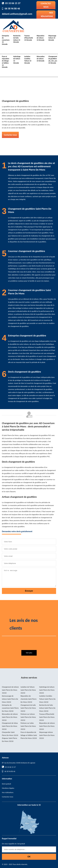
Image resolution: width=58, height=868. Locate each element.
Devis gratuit (6, 784)
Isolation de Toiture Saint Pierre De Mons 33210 (28, 690)
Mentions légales (8, 788)
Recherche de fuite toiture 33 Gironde (17, 39)
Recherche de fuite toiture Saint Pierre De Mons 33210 (47, 708)
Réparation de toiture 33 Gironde (40, 38)
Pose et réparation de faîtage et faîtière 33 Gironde (6, 62)
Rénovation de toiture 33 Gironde (41, 59)
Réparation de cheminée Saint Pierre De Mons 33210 (28, 699)
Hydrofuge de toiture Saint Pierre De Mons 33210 (47, 690)
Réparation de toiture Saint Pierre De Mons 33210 (47, 726)
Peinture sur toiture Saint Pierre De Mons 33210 (28, 717)
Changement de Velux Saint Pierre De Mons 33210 (10, 726)
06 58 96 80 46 (12, 8)
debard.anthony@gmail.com (17, 14)
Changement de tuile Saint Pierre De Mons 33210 (28, 708)
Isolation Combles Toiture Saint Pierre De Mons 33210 (47, 699)
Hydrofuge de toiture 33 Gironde (17, 60)
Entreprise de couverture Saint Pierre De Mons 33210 (10, 708)
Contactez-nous (46, 5)
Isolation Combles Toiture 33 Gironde (28, 60)
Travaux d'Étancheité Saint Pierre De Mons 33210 (47, 717)
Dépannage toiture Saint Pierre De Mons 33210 (47, 735)
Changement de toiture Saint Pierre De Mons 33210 (10, 690)
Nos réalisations (47, 14)
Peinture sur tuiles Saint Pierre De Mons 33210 (28, 726)
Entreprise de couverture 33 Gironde (6, 40)
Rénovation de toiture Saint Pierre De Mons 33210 (10, 717)
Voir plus (29, 653)
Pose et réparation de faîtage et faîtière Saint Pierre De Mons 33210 (29, 735)
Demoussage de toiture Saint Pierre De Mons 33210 (10, 699)
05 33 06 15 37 (13, 3)
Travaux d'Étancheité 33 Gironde (29, 38)
